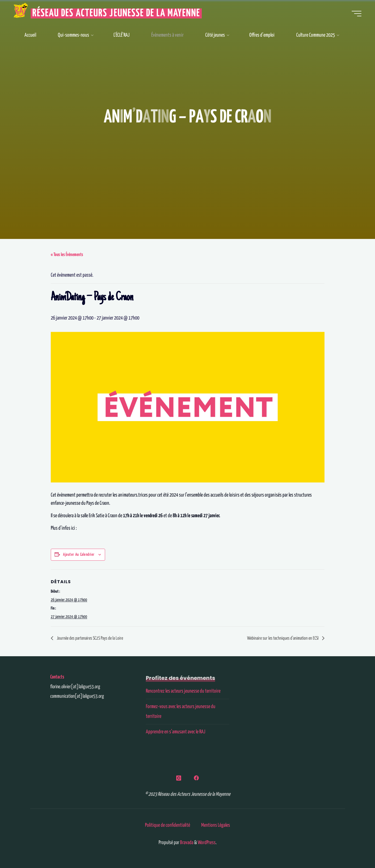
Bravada (186, 843)
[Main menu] (357, 14)
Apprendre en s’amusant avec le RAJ (176, 732)
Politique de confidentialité (168, 825)
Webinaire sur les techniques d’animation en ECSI (283, 638)
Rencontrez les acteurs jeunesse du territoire (183, 691)
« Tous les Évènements (67, 255)
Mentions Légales (216, 825)
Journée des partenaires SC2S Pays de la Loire (89, 638)
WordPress (207, 843)
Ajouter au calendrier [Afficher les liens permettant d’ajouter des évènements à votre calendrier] (79, 555)
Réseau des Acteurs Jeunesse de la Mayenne (116, 13)
